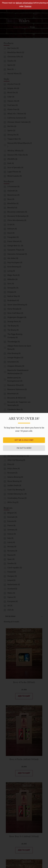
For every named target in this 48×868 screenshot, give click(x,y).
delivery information (24, 3)
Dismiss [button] (28, 6)
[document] (24, 434)
